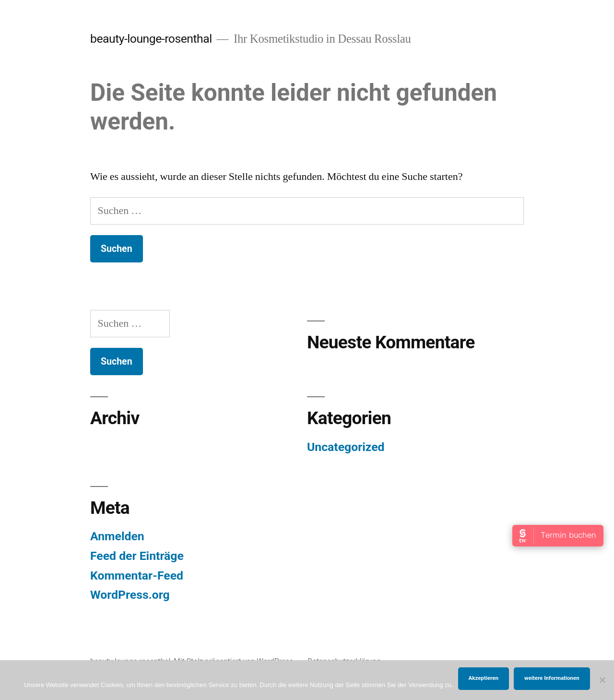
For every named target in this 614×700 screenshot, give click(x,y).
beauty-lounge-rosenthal (151, 39)
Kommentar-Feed (137, 575)
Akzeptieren (484, 678)
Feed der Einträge (137, 556)
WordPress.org (130, 595)
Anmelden (117, 536)
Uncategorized (346, 447)
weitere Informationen (552, 678)
